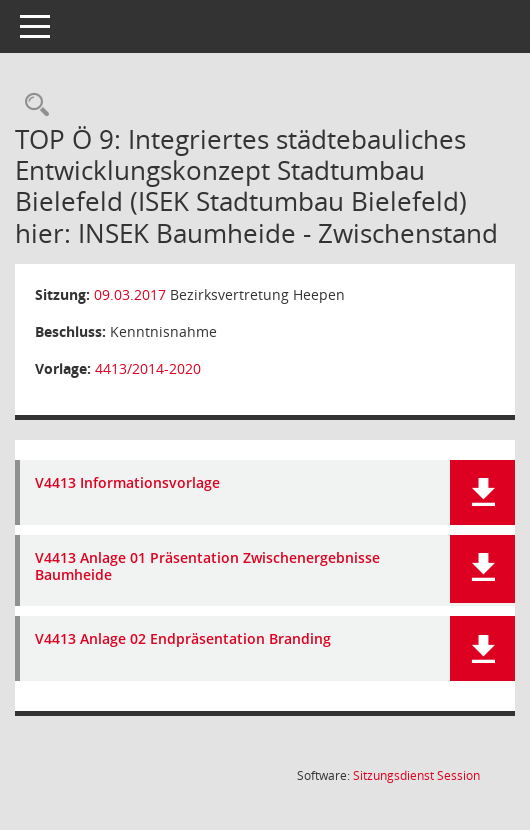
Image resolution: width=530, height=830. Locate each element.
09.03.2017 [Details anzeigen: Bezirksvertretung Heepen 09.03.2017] (130, 294)
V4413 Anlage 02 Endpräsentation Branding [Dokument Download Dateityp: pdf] (183, 639)
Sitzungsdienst (416, 775)
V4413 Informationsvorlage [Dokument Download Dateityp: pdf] (127, 483)
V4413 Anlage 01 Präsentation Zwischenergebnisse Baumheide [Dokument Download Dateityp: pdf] (207, 567)
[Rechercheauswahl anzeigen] (32, 105)
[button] (482, 492)
